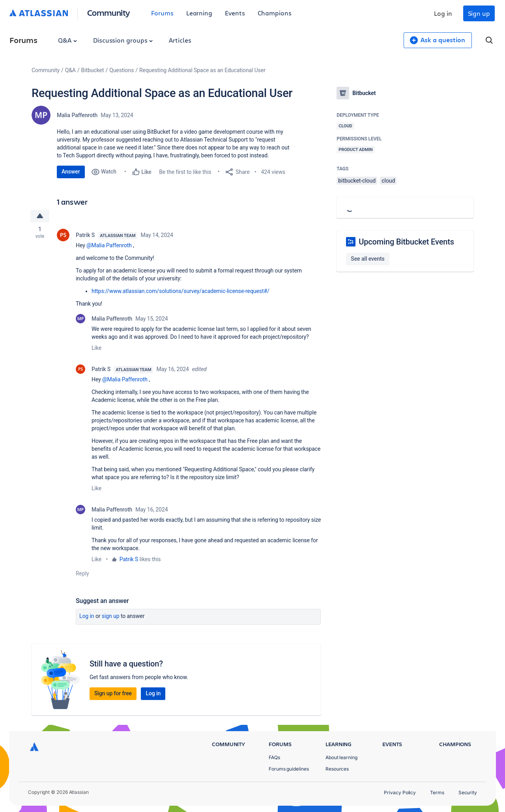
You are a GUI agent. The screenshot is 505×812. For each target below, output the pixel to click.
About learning (341, 757)
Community (109, 12)
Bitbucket (93, 70)
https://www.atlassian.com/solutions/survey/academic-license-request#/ (180, 291)
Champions (275, 13)
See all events (368, 259)
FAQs (274, 757)
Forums (162, 13)
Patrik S (85, 235)
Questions (122, 70)
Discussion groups (123, 40)
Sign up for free (113, 693)
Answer (71, 172)
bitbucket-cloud (357, 181)
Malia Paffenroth (77, 115)
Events (235, 13)
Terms (437, 792)
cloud (388, 181)
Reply (82, 573)
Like (96, 348)
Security (468, 792)
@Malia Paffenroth (109, 245)
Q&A (67, 40)
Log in (443, 13)
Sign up (479, 13)
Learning (199, 13)
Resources (337, 769)
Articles (180, 40)
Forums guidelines (289, 769)
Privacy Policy (400, 792)
